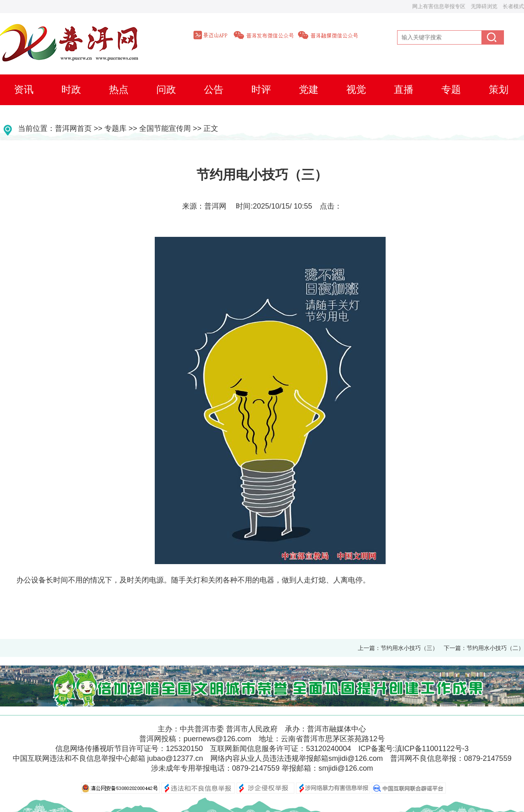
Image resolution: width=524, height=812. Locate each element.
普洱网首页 (73, 128)
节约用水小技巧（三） (409, 648)
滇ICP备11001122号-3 (432, 749)
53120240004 (328, 749)
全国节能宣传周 (165, 128)
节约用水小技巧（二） (495, 648)
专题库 (115, 128)
